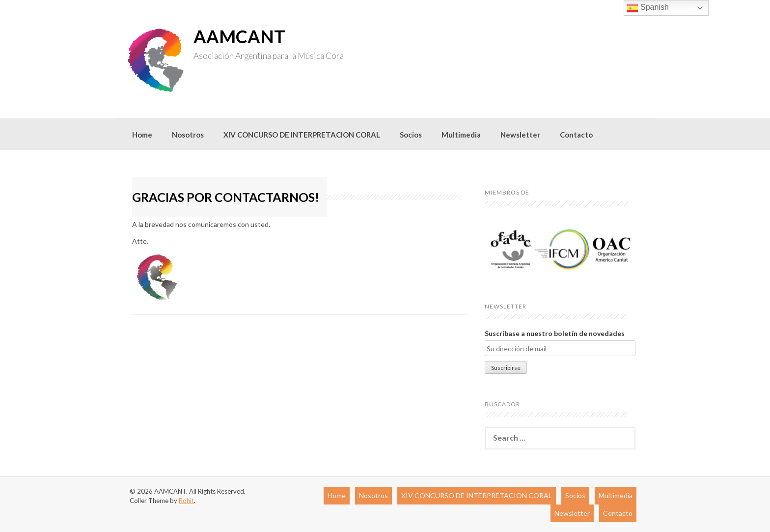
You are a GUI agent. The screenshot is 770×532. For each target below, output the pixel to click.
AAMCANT (239, 36)
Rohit (186, 501)
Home (142, 135)
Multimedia (461, 135)
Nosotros (188, 135)
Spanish (648, 8)
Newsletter (520, 135)
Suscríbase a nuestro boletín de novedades (555, 333)
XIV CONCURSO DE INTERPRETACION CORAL (302, 135)
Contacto (576, 135)
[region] (560, 249)
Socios (411, 135)
